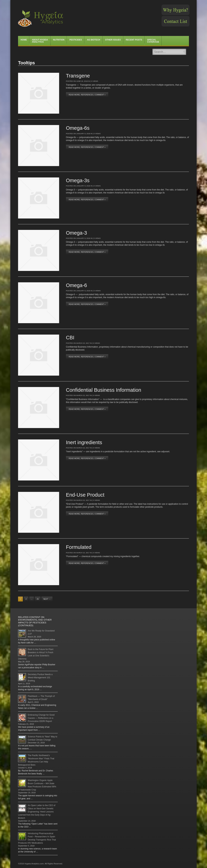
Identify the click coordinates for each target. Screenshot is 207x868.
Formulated (79, 547)
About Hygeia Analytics (40, 41)
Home (24, 40)
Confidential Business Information (104, 390)
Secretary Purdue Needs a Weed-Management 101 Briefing (40, 678)
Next (47, 599)
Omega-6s (78, 128)
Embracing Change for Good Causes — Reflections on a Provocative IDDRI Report (41, 718)
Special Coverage (153, 41)
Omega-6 (76, 285)
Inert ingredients (84, 442)
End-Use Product (85, 495)
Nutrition (59, 40)
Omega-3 (76, 233)
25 (38, 599)
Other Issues (113, 40)
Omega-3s (78, 180)
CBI (70, 338)
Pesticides (76, 40)
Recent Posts (134, 40)
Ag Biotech (93, 40)
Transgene (78, 76)
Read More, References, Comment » (87, 95)
